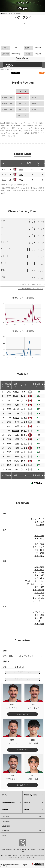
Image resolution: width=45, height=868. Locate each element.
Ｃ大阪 (16, 418)
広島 (17, 435)
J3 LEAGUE (6, 826)
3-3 (25, 418)
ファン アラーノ (36, 601)
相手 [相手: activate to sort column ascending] (15, 385)
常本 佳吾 (39, 556)
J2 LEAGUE (6, 821)
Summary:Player (9, 802)
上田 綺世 (39, 615)
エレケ (41, 621)
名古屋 (16, 409)
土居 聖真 (39, 570)
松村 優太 (39, 587)
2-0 (25, 439)
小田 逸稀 (39, 544)
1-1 (25, 409)
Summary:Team (30, 795)
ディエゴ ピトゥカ (36, 584)
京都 (17, 405)
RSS (42, 73)
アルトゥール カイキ (35, 581)
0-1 (25, 461)
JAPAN (27, 802)
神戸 (17, 426)
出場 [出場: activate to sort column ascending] (29, 164)
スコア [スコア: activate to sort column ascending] (24, 385)
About (27, 810)
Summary (5, 831)
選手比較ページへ (22, 679)
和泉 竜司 (39, 575)
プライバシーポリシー (22, 850)
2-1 (25, 413)
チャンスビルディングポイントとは (30, 284)
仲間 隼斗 (39, 593)
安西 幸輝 (39, 536)
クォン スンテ (37, 519)
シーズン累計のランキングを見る (31, 289)
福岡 (17, 439)
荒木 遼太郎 (38, 573)
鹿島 (21, 170)
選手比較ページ (22, 714)
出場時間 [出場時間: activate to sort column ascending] (36, 385)
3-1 (25, 392)
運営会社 (33, 850)
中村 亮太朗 (38, 598)
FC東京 (16, 461)
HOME (2, 13)
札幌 (17, 422)
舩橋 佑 (40, 595)
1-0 (25, 400)
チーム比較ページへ (22, 672)
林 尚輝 (40, 553)
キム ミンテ (38, 547)
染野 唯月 (39, 618)
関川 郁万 (39, 539)
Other (4, 835)
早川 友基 (39, 522)
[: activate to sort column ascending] (8, 164)
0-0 (25, 422)
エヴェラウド (38, 612)
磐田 (17, 465)
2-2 (25, 448)
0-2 (25, 396)
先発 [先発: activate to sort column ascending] (39, 164)
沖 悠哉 (40, 525)
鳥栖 (17, 457)
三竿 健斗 (39, 567)
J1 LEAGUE (6, 817)
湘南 (17, 444)
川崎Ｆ (16, 396)
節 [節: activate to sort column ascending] (3, 385)
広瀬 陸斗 (39, 550)
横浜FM (15, 431)
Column (5, 810)
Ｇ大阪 (16, 392)
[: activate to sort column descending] (3, 164)
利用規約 (4, 850)
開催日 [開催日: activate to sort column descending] (8, 385)
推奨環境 (11, 850)
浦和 (17, 448)
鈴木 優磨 (39, 624)
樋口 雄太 (39, 578)
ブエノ (41, 541)
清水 (17, 469)
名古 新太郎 (38, 590)
